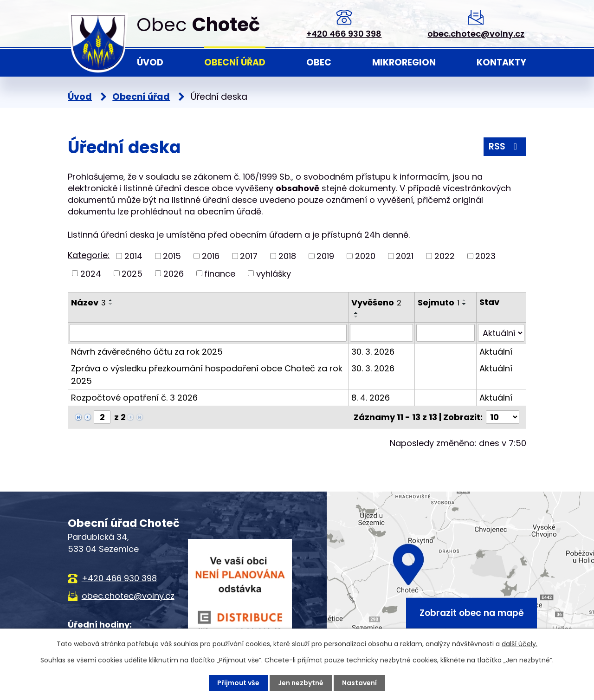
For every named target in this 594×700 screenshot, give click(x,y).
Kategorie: (89, 255)
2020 (365, 256)
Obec (319, 62)
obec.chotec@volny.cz (476, 34)
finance (220, 273)
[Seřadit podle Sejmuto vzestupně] (465, 300)
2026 (174, 273)
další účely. (520, 644)
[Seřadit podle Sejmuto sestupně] (465, 304)
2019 (325, 256)
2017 (249, 256)
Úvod (150, 62)
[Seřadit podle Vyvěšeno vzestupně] (356, 313)
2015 (172, 256)
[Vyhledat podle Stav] (501, 333)
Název (88, 302)
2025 (132, 273)
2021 (405, 256)
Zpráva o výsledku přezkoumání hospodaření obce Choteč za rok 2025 (207, 375)
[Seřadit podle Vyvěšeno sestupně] (356, 317)
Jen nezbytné (301, 683)
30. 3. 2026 (373, 352)
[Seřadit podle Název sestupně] (111, 304)
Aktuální (496, 352)
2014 (133, 256)
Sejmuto (439, 302)
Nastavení (359, 683)
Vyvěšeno (376, 302)
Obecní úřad (235, 62)
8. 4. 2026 (371, 398)
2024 (91, 273)
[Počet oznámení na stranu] (503, 417)
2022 (445, 256)
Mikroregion (404, 62)
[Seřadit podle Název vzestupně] (111, 300)
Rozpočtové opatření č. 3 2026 (134, 398)
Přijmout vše (238, 683)
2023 (485, 256)
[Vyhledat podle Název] (208, 333)
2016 (211, 256)
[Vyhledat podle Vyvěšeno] (381, 333)
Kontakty (501, 62)
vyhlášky (274, 273)
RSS (505, 146)
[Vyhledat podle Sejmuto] (445, 333)
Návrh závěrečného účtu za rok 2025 (147, 352)
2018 (287, 256)
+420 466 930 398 (344, 34)
